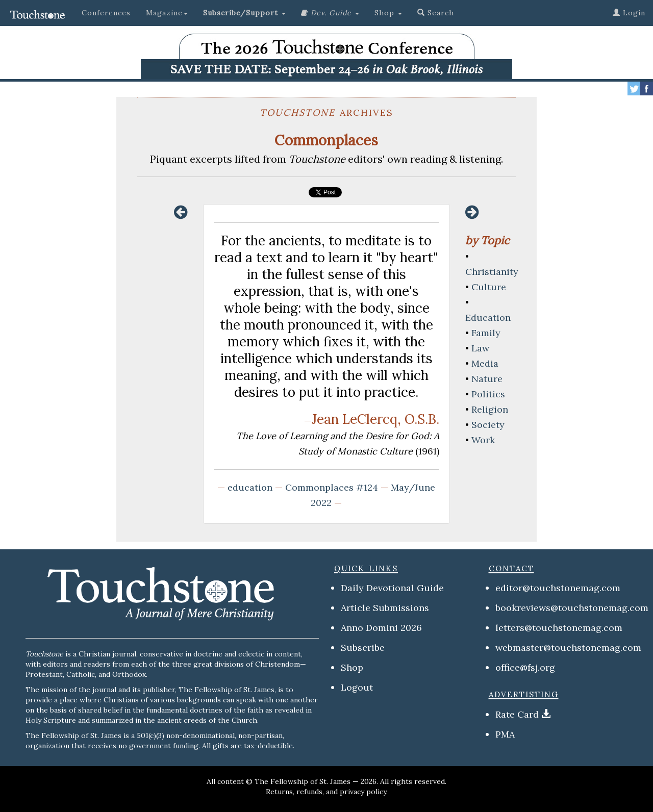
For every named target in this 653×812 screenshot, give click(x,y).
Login (629, 13)
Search (436, 13)
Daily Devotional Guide (392, 588)
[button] (244, 13)
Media (485, 363)
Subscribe (363, 648)
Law (480, 348)
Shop (352, 667)
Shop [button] (388, 13)
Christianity (492, 272)
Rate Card (517, 714)
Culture (489, 287)
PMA (505, 734)
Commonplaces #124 (332, 487)
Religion (490, 409)
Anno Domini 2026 (381, 628)
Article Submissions (385, 608)
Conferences (106, 13)
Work (483, 440)
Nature (487, 379)
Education (488, 318)
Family (486, 333)
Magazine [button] (167, 13)
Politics (488, 394)
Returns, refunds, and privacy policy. (327, 792)
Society (488, 425)
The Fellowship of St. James (303, 781)
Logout (357, 687)
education (250, 487)
